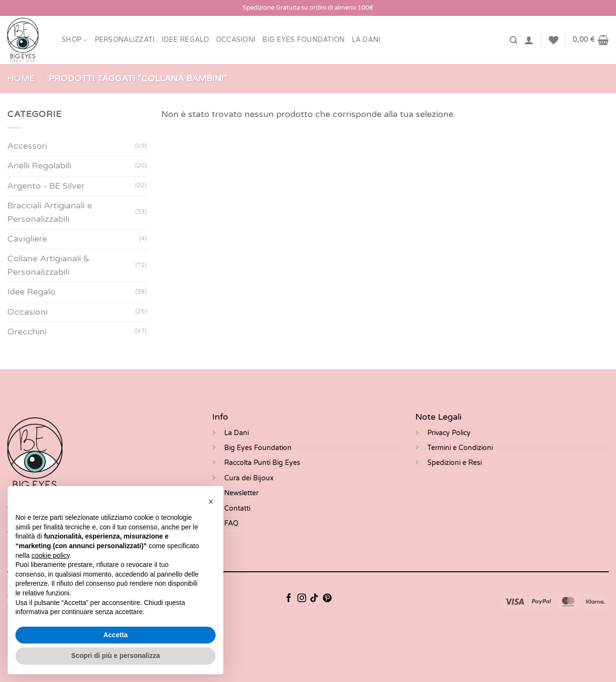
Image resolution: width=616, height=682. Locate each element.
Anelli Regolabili (39, 166)
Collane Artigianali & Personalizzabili (48, 265)
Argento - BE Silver (46, 186)
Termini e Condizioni (460, 448)
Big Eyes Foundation (258, 448)
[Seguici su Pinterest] (327, 599)
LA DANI (366, 40)
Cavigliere (27, 239)
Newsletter (241, 493)
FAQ (231, 523)
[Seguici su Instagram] (302, 599)
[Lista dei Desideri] (553, 40)
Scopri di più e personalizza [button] (115, 656)
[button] (211, 502)
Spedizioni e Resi (455, 463)
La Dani (237, 433)
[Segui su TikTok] (314, 599)
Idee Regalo (186, 40)
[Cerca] (513, 40)
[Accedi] (529, 40)
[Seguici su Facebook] (289, 599)
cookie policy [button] (50, 555)
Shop (75, 40)
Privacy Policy (449, 433)
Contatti (237, 508)
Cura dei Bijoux (249, 478)
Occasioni (236, 40)
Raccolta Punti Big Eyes (262, 463)
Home (21, 79)
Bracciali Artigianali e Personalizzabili (50, 212)
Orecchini (27, 332)
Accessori (27, 147)
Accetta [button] (116, 635)
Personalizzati (125, 40)
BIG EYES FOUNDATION (303, 40)
